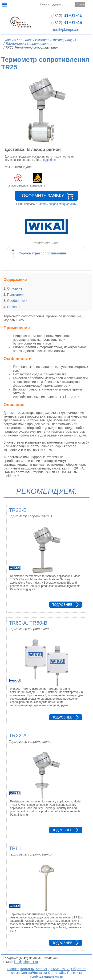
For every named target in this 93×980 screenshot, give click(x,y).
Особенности (17, 301)
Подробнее (49, 160)
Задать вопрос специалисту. (57, 204)
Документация (59, 969)
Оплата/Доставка (34, 973)
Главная (13, 969)
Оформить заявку (43, 196)
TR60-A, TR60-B (28, 623)
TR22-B (18, 510)
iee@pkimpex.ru (67, 30)
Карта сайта (57, 973)
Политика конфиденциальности (56, 975)
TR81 (15, 848)
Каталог (42, 969)
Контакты (27, 969)
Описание (15, 288)
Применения (17, 295)
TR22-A (18, 736)
